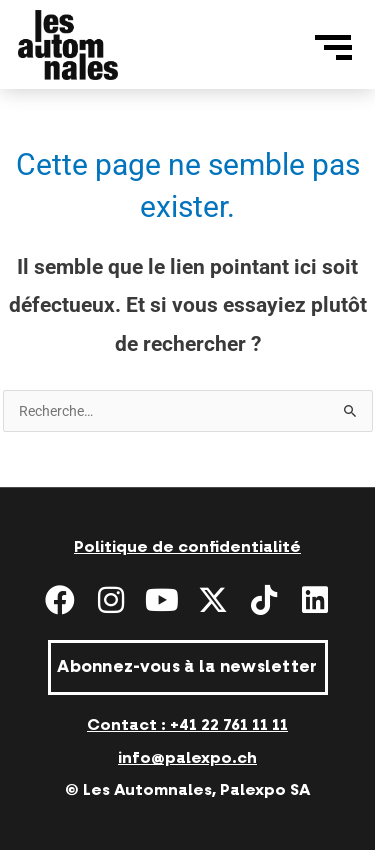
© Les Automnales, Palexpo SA (187, 790)
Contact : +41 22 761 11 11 (187, 725)
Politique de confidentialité (187, 547)
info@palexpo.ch (187, 758)
